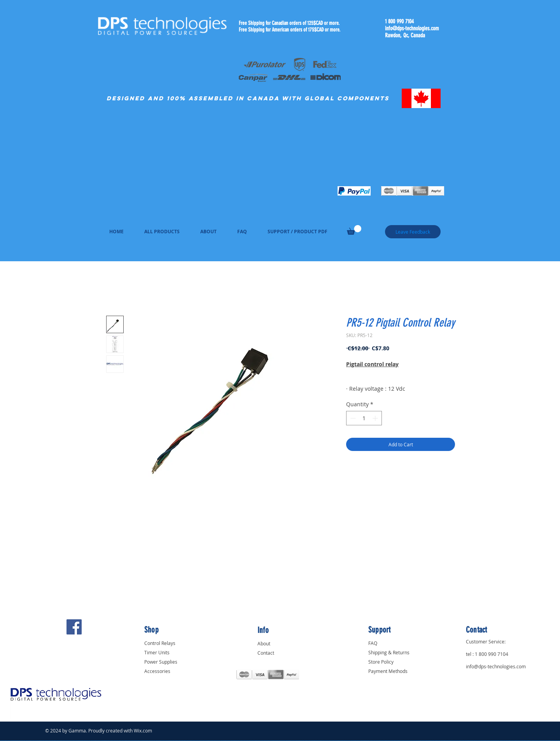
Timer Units (157, 652)
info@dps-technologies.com (412, 28)
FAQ (373, 643)
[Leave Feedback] (413, 232)
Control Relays (160, 643)
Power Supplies (161, 662)
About (264, 643)
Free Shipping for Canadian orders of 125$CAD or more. (289, 23)
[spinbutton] (364, 418)
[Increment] (376, 418)
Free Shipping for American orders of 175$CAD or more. (290, 30)
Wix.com (143, 731)
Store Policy (381, 662)
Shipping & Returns (389, 652)
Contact (266, 653)
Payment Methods (388, 671)
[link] (354, 230)
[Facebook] (74, 627)
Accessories (157, 671)
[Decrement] (352, 418)
